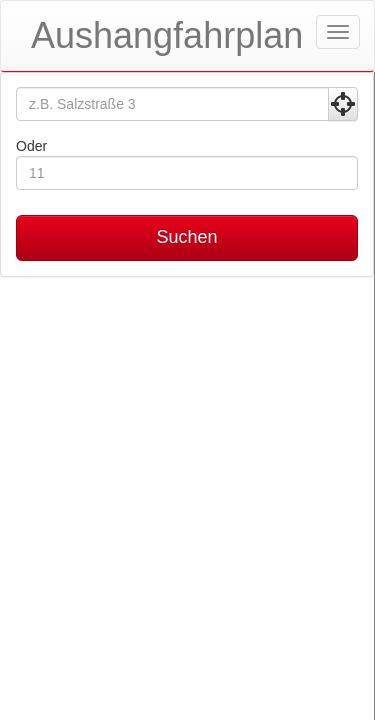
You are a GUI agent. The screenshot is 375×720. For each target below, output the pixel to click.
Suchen (186, 237)
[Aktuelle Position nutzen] (343, 104)
